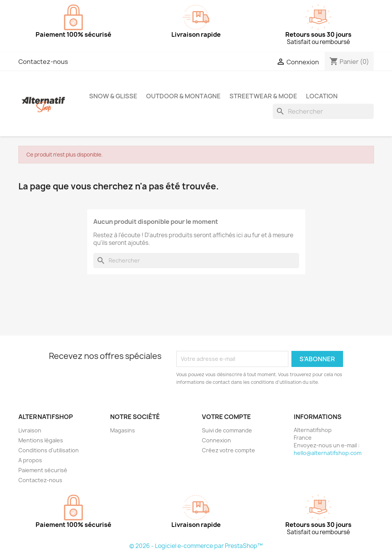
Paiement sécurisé (43, 470)
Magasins (123, 430)
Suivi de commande (227, 430)
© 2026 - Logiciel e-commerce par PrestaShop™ (196, 546)
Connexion (216, 440)
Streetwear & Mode (263, 96)
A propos (30, 460)
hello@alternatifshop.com (328, 453)
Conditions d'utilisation (49, 450)
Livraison (30, 430)
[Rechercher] (323, 111)
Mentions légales (41, 440)
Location (322, 96)
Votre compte (226, 417)
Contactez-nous (43, 62)
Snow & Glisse (113, 96)
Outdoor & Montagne (183, 96)
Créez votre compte (229, 450)
